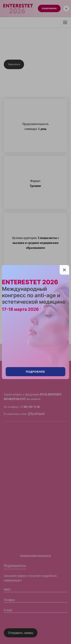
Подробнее (35, 372)
